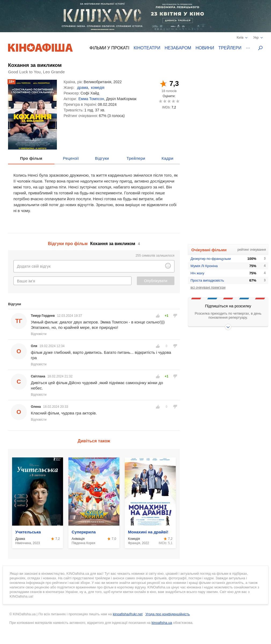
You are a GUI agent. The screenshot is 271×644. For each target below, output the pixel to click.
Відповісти (39, 334)
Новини (205, 48)
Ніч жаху (197, 273)
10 (177, 101)
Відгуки (102, 158)
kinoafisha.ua (162, 623)
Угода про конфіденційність (168, 614)
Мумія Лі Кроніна (204, 266)
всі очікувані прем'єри (208, 287)
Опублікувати (156, 281)
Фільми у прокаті (109, 48)
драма (83, 88)
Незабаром (178, 48)
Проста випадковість (207, 280)
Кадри (167, 158)
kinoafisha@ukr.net (128, 614)
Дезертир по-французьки (211, 259)
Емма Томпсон (91, 99)
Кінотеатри (147, 48)
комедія (98, 88)
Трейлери (230, 48)
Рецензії (71, 158)
